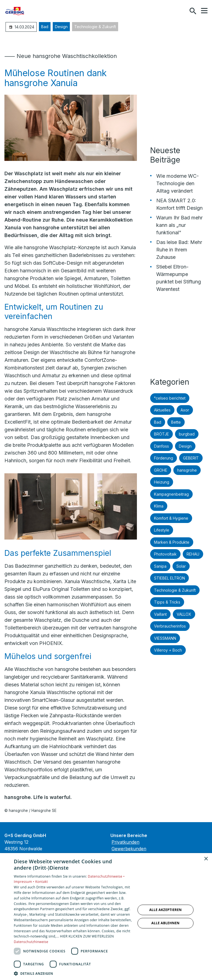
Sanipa (160, 566)
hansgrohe (187, 470)
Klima (159, 506)
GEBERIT (191, 458)
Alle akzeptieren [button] (166, 910)
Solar (181, 566)
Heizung (162, 482)
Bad (45, 27)
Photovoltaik (165, 554)
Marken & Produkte (172, 542)
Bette (176, 422)
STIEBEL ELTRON (169, 578)
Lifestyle (162, 530)
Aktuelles (162, 410)
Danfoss (161, 446)
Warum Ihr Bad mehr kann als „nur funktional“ (179, 225)
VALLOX (184, 614)
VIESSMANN (165, 638)
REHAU (193, 554)
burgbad (187, 434)
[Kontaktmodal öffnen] (181, 11)
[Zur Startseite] (33, 11)
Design (61, 27)
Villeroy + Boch (168, 650)
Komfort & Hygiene (171, 518)
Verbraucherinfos (170, 626)
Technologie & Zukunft (95, 27)
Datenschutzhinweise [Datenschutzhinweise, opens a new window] (31, 942)
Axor (185, 410)
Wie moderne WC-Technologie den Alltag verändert (177, 183)
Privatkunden (125, 842)
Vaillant (160, 614)
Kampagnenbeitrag (171, 494)
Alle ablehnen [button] (165, 923)
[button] (204, 11)
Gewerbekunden (129, 849)
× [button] (206, 859)
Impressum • (25, 882)
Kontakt (42, 882)
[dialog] (106, 917)
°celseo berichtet (170, 398)
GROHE (161, 470)
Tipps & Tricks (167, 602)
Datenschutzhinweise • (106, 876)
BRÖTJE (161, 434)
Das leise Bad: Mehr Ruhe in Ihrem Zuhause (179, 250)
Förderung (164, 458)
